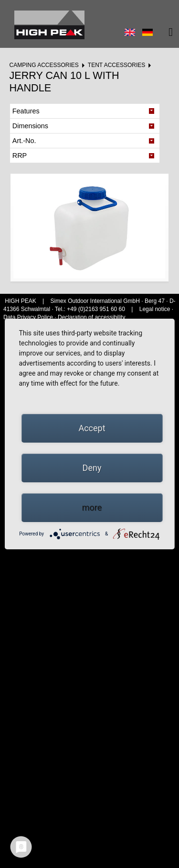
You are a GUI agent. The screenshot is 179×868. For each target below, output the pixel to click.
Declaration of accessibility (91, 317)
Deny (92, 468)
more (92, 507)
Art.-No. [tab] (24, 141)
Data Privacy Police (28, 317)
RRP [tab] (20, 156)
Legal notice (156, 309)
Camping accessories (44, 65)
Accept (92, 428)
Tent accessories (116, 65)
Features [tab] (26, 111)
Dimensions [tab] (30, 126)
